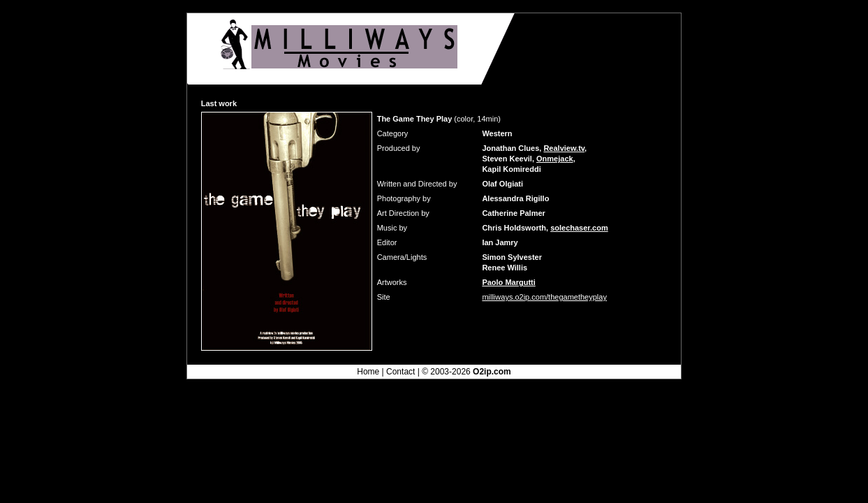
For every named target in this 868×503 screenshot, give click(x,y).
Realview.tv (564, 148)
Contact (400, 372)
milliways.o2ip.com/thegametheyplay (544, 297)
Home (368, 372)
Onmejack (555, 159)
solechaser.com (579, 228)
